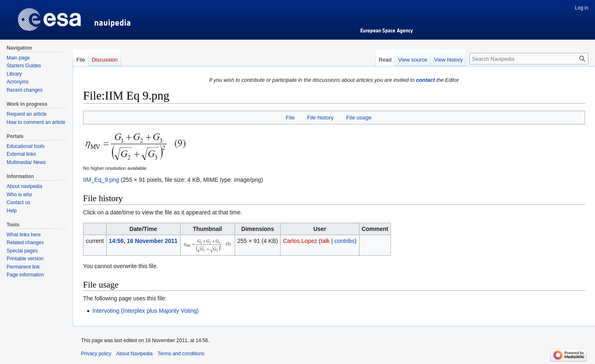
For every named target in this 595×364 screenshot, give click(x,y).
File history (320, 118)
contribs (344, 241)
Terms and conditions (181, 354)
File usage (359, 118)
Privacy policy (96, 354)
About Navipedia (134, 354)
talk (325, 241)
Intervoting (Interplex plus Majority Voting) (145, 311)
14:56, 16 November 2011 (143, 241)
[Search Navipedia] (529, 59)
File (290, 118)
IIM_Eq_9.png (101, 180)
